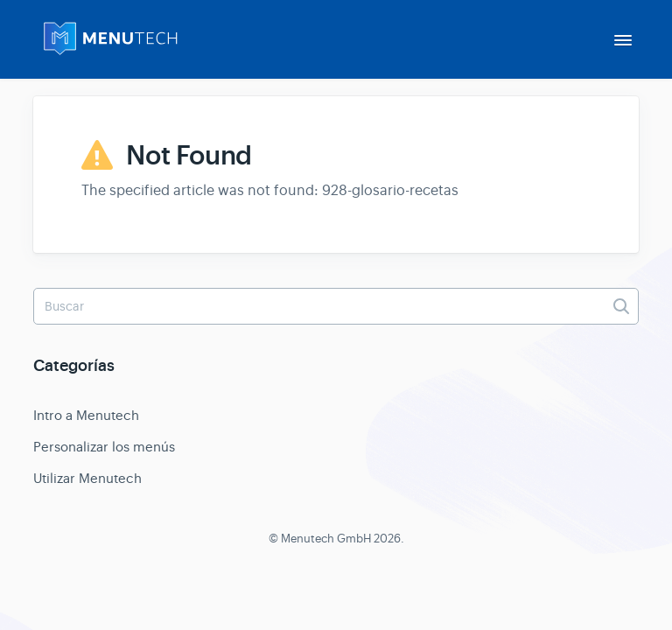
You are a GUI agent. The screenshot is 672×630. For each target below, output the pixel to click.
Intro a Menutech (86, 415)
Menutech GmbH (326, 539)
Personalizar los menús (104, 447)
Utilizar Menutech (87, 478)
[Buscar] (336, 306)
